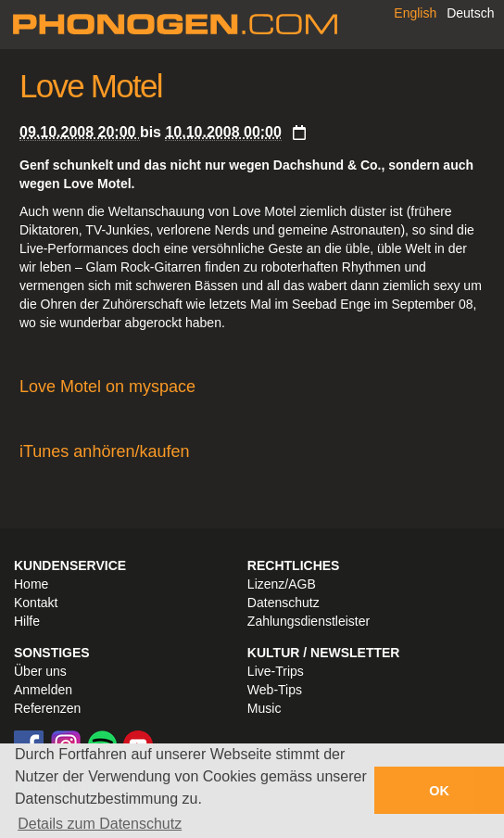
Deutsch (470, 13)
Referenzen (47, 708)
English (415, 13)
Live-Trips (276, 671)
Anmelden (43, 690)
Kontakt (36, 603)
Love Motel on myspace (107, 387)
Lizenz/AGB (282, 584)
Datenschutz (283, 603)
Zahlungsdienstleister (309, 621)
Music (265, 708)
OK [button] (439, 791)
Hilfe (27, 621)
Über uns (40, 671)
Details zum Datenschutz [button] (100, 824)
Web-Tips (275, 690)
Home (31, 584)
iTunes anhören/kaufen (104, 451)
